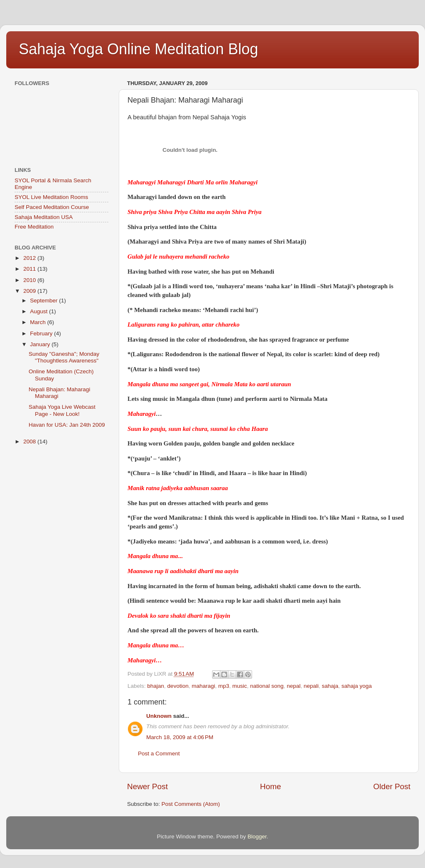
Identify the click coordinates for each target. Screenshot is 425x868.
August (40, 311)
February (42, 333)
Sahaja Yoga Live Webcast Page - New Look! (62, 410)
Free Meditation (34, 227)
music (240, 686)
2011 (30, 269)
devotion (178, 686)
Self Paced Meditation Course (52, 207)
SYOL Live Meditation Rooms (51, 197)
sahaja (330, 686)
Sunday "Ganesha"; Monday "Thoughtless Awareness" (64, 357)
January (41, 344)
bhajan (156, 686)
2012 (30, 258)
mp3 (224, 686)
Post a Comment (159, 754)
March (39, 322)
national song (267, 686)
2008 (30, 442)
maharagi (203, 686)
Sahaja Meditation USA (44, 217)
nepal (294, 686)
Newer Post (147, 786)
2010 (30, 280)
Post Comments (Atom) (191, 804)
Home (270, 786)
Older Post (392, 786)
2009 (30, 291)
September (45, 301)
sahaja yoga (357, 686)
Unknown (159, 716)
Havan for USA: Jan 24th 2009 (67, 425)
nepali (311, 686)
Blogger (257, 837)
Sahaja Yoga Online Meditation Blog (138, 49)
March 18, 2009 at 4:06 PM (180, 737)
